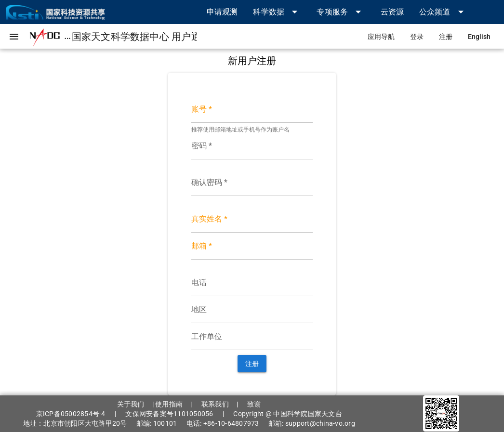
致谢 (254, 404)
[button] (277, 12)
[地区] (252, 310)
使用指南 (169, 404)
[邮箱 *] (252, 246)
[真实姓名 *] (252, 219)
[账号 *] (252, 109)
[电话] (252, 283)
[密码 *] (252, 146)
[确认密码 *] (252, 183)
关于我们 (131, 404)
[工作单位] (252, 337)
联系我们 (215, 404)
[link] (222, 12)
